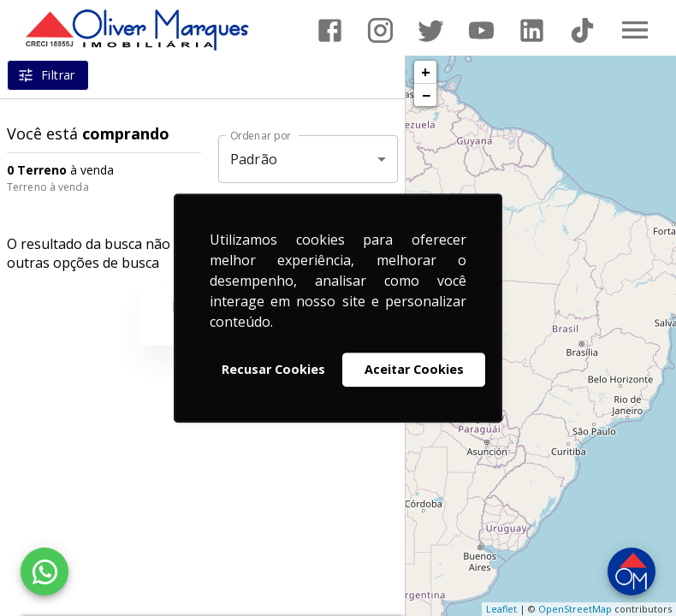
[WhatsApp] (44, 572)
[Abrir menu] (635, 30)
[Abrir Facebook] (330, 30)
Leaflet (501, 609)
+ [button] (426, 72)
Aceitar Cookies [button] (414, 369)
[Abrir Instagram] (380, 30)
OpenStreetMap (575, 609)
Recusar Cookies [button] (273, 369)
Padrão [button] (254, 159)
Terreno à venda (48, 187)
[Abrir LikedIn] (532, 30)
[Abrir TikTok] (582, 30)
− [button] (426, 95)
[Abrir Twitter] (431, 30)
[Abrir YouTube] (481, 30)
